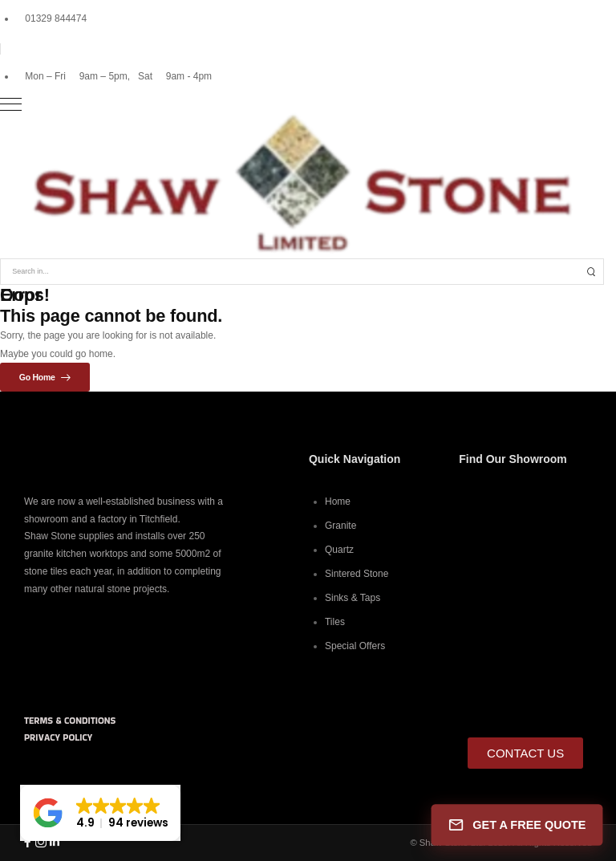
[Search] (290, 272)
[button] (100, 813)
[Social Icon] (27, 843)
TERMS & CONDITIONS (70, 721)
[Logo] (308, 185)
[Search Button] (591, 272)
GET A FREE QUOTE (517, 825)
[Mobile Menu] (302, 105)
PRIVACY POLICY (58, 737)
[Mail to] (51, 18)
